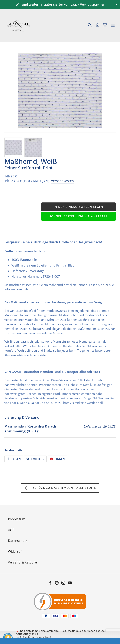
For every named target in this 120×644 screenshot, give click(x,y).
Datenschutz (17, 541)
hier (105, 285)
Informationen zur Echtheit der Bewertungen (36, 640)
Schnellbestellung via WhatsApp (78, 216)
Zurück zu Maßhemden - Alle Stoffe (60, 488)
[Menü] (114, 25)
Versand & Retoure (22, 562)
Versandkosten (62, 181)
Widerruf (15, 551)
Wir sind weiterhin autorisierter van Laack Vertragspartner (60, 4)
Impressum (17, 519)
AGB (11, 530)
